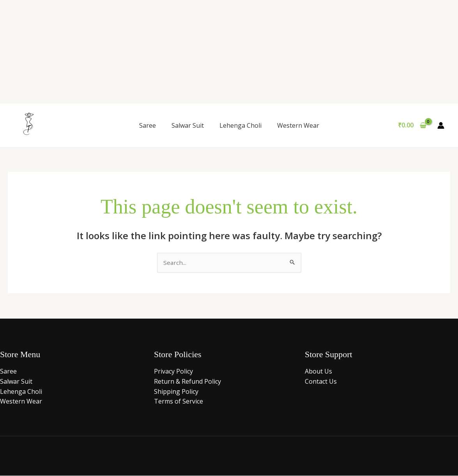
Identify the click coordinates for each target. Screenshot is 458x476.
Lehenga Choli (240, 125)
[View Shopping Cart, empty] (412, 125)
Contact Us (321, 382)
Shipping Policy (176, 392)
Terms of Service (179, 402)
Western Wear (298, 125)
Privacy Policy (173, 372)
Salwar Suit (188, 125)
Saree (148, 125)
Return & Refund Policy (187, 382)
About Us (318, 372)
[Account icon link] (441, 125)
